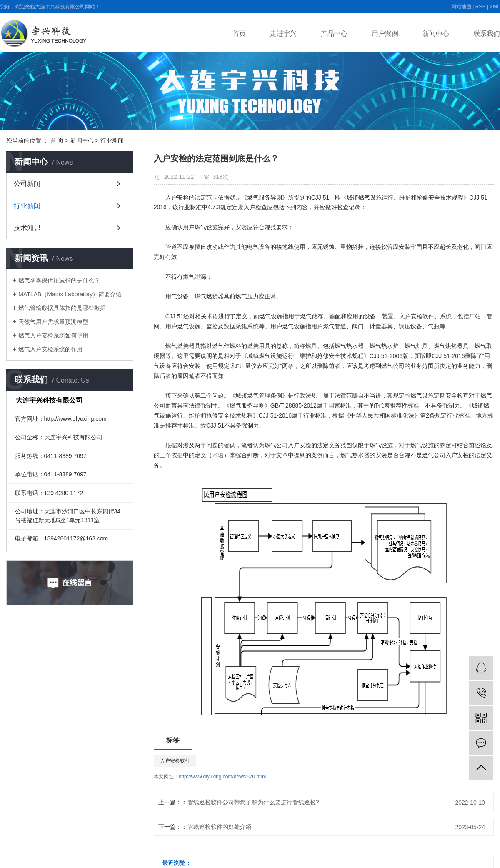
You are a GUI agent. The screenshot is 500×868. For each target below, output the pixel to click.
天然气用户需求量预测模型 (53, 322)
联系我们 (487, 34)
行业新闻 (112, 140)
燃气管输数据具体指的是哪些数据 (62, 308)
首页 (239, 34)
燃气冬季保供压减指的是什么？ (59, 280)
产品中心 (334, 34)
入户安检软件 (175, 761)
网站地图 (461, 7)
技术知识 (27, 228)
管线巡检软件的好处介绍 (220, 827)
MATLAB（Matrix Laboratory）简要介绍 (70, 294)
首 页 (57, 140)
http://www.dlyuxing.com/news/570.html (222, 777)
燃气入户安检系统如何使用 (53, 335)
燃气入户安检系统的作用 (50, 349)
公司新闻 (27, 184)
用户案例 (385, 34)
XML (495, 7)
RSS (481, 7)
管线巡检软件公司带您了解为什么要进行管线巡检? (253, 802)
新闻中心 (436, 34)
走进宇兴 (283, 34)
